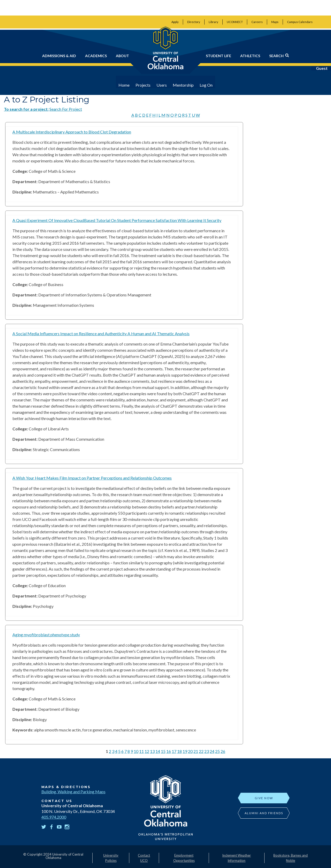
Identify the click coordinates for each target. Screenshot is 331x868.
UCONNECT (235, 22)
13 (152, 751)
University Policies (111, 858)
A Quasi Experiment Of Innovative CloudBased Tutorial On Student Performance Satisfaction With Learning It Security (117, 220)
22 (201, 751)
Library (213, 22)
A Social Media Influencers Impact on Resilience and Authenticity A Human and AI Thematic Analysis (101, 334)
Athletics (250, 56)
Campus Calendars (300, 22)
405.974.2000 (54, 817)
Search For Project (66, 109)
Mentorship (185, 85)
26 (223, 751)
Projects (145, 85)
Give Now (264, 798)
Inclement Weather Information (236, 858)
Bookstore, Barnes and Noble (291, 858)
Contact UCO (144, 858)
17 (174, 751)
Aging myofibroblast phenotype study (46, 635)
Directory (194, 22)
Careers (257, 22)
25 (217, 751)
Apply (175, 22)
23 (207, 751)
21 (196, 751)
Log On (208, 85)
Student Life (219, 56)
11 (141, 751)
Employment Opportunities (184, 858)
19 (185, 751)
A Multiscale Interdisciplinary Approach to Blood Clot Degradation (72, 132)
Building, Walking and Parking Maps (73, 792)
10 (136, 751)
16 (169, 751)
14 (158, 751)
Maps (275, 22)
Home (126, 85)
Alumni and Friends (264, 813)
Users (163, 85)
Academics (96, 56)
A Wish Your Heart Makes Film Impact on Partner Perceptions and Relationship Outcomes (92, 478)
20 (190, 751)
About (122, 56)
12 (147, 751)
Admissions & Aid (59, 56)
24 (212, 751)
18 (179, 751)
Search (279, 56)
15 (163, 751)
